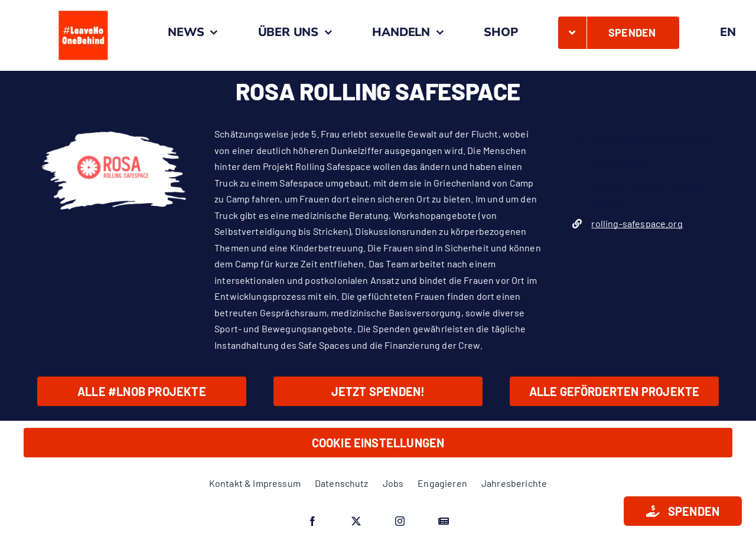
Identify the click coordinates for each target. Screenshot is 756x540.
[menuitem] (728, 32)
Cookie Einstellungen (378, 443)
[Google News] (444, 521)
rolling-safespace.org (637, 223)
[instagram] (400, 521)
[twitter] (356, 521)
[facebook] (312, 521)
